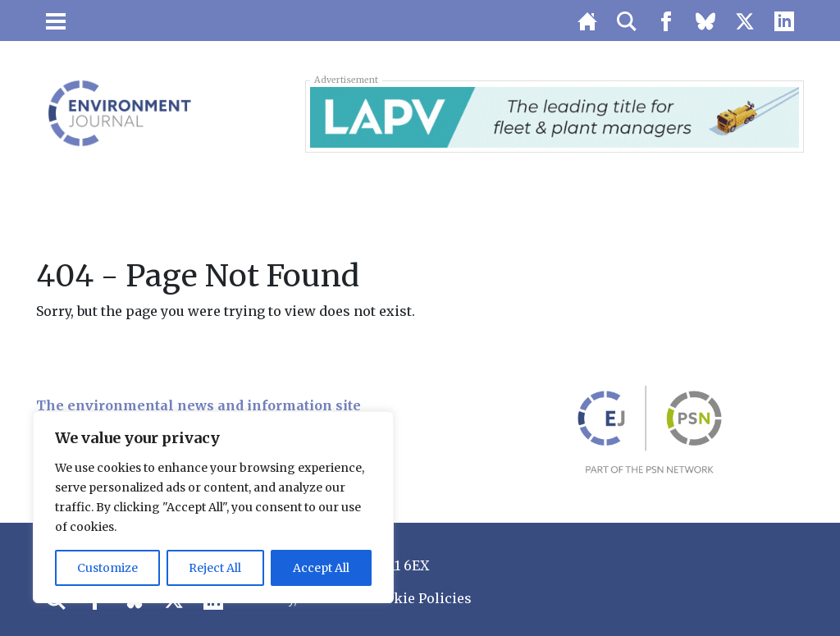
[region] (213, 507)
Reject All (215, 568)
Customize (107, 568)
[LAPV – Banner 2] (555, 116)
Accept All (321, 568)
